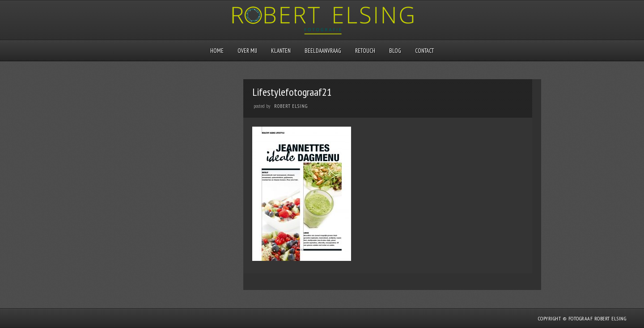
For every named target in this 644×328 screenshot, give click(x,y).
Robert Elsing (291, 106)
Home (217, 51)
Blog (395, 51)
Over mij (247, 51)
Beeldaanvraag (323, 51)
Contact (424, 51)
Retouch (365, 51)
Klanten (281, 51)
